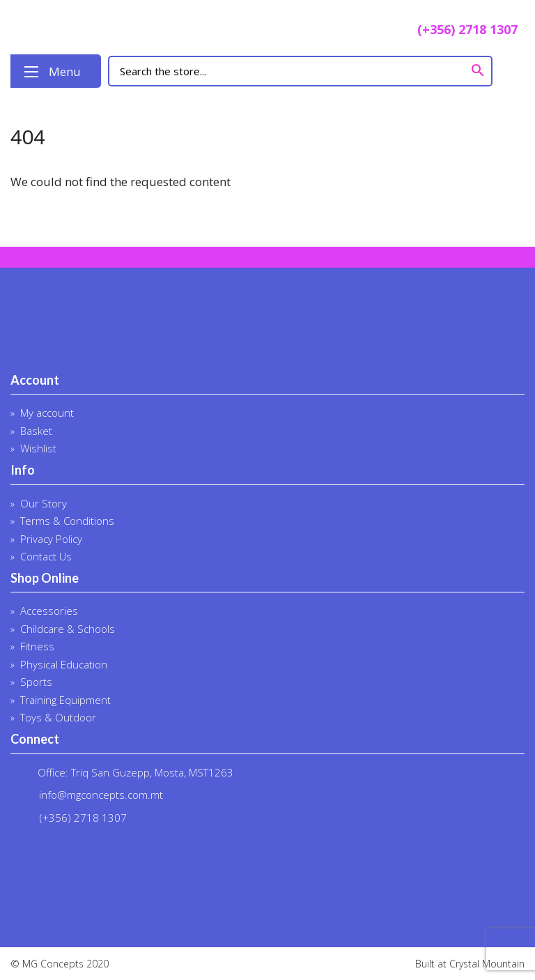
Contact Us (46, 556)
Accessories (49, 611)
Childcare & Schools (68, 629)
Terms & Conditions (67, 521)
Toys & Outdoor (58, 717)
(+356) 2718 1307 (456, 31)
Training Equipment (65, 700)
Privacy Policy (51, 539)
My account (47, 413)
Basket (36, 431)
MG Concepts (111, 27)
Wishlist (38, 448)
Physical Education (64, 664)
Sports (36, 682)
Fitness (37, 646)
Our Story (44, 503)
